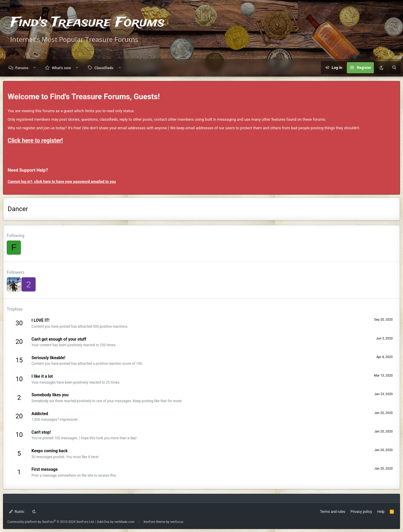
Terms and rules (333, 512)
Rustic (17, 512)
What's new (61, 68)
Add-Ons (103, 522)
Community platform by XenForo (51, 522)
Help (381, 512)
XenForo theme (154, 522)
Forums (22, 68)
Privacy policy (361, 512)
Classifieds (104, 68)
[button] (35, 68)
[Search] (394, 68)
